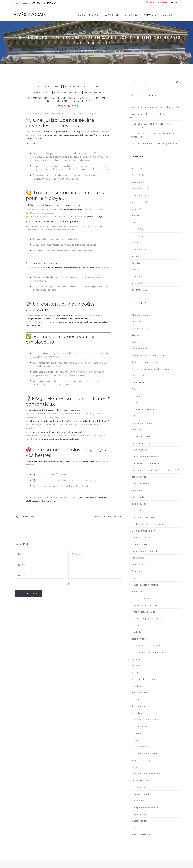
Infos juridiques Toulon (144, 612)
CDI (134, 416)
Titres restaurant (140, 794)
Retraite (136, 740)
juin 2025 (136, 216)
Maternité (137, 673)
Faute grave (138, 558)
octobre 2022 (139, 276)
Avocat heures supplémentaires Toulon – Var (156, 107)
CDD (134, 403)
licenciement (139, 639)
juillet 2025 (137, 209)
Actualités (151, 15)
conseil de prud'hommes (145, 457)
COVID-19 (137, 490)
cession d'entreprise (142, 423)
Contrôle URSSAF (141, 484)
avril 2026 (137, 168)
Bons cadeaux (139, 382)
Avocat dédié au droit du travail (148, 355)
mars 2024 (137, 236)
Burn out (136, 389)
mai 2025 (136, 222)
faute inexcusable (141, 565)
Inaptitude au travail (142, 598)
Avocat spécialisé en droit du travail (84, 86)
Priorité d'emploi (141, 706)
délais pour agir (140, 504)
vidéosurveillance (141, 834)
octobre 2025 (139, 195)
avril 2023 (137, 263)
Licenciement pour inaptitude (148, 652)
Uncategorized (140, 821)
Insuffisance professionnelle (147, 619)
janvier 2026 (138, 182)
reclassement (139, 733)
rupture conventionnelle (145, 753)
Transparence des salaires (145, 807)
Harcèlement (139, 578)
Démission (137, 511)
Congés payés (139, 450)
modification (138, 686)
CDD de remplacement (144, 409)
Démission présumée (143, 517)
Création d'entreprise (143, 497)
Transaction (138, 801)
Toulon (173, 3)
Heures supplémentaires (66, 92)
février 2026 (138, 175)
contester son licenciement (146, 463)
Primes (135, 700)
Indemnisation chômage (145, 605)
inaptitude (137, 592)
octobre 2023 (139, 249)
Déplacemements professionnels (149, 524)
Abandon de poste (142, 315)
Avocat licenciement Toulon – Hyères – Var (155, 143)
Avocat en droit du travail (47, 86)
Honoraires (131, 15)
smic (134, 767)
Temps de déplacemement (146, 774)
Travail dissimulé (93, 92)
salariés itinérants (141, 760)
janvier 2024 (138, 243)
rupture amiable (140, 747)
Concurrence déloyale (143, 443)
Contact (168, 15)
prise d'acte (138, 713)
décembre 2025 (140, 189)
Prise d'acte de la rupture (145, 720)
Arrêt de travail (140, 349)
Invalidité (137, 632)
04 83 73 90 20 (44, 3)
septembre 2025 (140, 202)
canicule (136, 396)
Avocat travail (41, 92)
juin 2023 (136, 256)
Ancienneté (138, 342)
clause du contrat (141, 436)
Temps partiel (139, 787)
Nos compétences (88, 16)
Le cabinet (112, 15)
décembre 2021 (140, 290)
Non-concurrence (141, 693)
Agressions (137, 335)
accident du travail (141, 329)
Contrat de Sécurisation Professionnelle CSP (155, 470)
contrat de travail (141, 477)
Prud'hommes (139, 726)
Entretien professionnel (144, 551)
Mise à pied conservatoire (145, 679)
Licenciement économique (146, 646)
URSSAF (136, 828)
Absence (136, 322)
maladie (136, 666)
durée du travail (140, 544)
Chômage (137, 430)
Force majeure (140, 571)
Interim (136, 625)
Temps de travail (140, 780)
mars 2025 (137, 229)
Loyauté (136, 659)
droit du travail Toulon (108, 517)
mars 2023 (137, 270)
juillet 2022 (137, 283)
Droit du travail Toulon (143, 531)
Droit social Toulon (142, 538)
